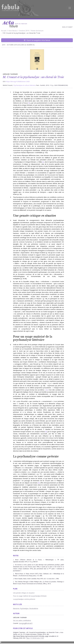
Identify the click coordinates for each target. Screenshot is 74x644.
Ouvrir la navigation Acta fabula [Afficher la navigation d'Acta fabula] (37, 40)
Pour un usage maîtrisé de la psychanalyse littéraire (33, 338)
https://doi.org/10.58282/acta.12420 (18, 81)
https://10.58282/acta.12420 (35, 638)
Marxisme (16, 608)
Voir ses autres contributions (22, 620)
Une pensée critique (35, 216)
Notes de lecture (37, 31)
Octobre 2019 (24, 31)
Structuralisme (34, 608)
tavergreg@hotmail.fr (26, 623)
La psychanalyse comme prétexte (36, 456)
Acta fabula (13, 31)
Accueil (4, 31)
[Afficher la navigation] (70, 8)
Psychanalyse (24, 608)
